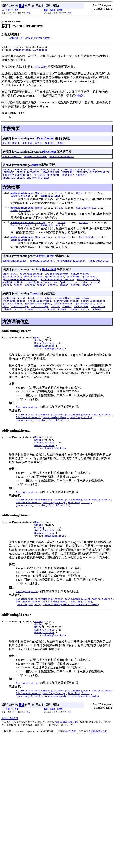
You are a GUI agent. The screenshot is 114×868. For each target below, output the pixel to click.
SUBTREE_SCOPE (55, 145)
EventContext (42, 38)
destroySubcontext (66, 314)
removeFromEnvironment (40, 324)
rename (62, 324)
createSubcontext (31, 284)
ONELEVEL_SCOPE (32, 145)
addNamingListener (23, 198)
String (59, 198)
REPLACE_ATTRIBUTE (62, 158)
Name (39, 198)
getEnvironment (12, 317)
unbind (85, 324)
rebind (84, 294)
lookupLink (81, 321)
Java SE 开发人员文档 (66, 753)
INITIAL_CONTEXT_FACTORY (80, 172)
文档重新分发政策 (98, 763)
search (7, 297)
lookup (55, 321)
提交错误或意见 (10, 750)
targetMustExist (99, 270)
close (49, 311)
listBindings (20, 321)
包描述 (80, 97)
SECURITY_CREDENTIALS (17, 179)
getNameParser (63, 317)
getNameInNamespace (38, 317)
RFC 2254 (41, 68)
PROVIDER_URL (51, 176)
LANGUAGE (8, 176)
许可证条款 (70, 763)
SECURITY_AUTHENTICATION (93, 176)
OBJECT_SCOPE (11, 145)
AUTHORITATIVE (23, 172)
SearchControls (20, 201)
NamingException (55, 366)
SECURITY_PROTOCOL (75, 179)
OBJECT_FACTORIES (28, 176)
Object (81, 198)
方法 (29, 13)
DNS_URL (56, 172)
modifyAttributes (88, 290)
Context (13, 38)
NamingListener (50, 201)
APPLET (7, 172)
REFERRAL (68, 176)
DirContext (26, 38)
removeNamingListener (71, 270)
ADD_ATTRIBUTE (12, 158)
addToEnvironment (14, 311)
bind (5, 284)
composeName (63, 311)
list (100, 317)
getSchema (73, 287)
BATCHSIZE (42, 172)
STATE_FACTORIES (13, 182)
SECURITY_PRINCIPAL (47, 179)
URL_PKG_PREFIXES (38, 182)
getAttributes (80, 284)
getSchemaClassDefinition (20, 290)
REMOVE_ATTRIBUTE (35, 158)
